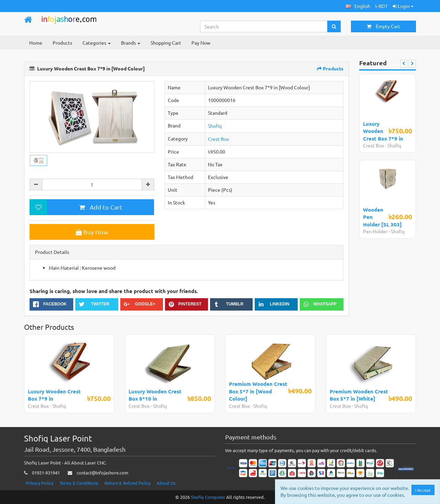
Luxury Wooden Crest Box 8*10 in (155, 395)
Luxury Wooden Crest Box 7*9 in (383, 131)
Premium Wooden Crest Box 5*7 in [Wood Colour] (258, 391)
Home (36, 43)
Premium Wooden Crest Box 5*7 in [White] (359, 395)
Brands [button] (131, 43)
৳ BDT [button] (381, 6)
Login (403, 6)
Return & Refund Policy (128, 483)
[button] (358, 6)
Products (62, 43)
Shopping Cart (166, 43)
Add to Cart (101, 207)
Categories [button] (97, 43)
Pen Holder (376, 231)
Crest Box (218, 139)
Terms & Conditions (79, 483)
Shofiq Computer (208, 497)
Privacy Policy (40, 483)
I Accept (423, 490)
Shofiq (215, 126)
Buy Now (92, 232)
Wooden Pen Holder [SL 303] (382, 217)
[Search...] (264, 26)
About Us (166, 483)
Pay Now (201, 43)
